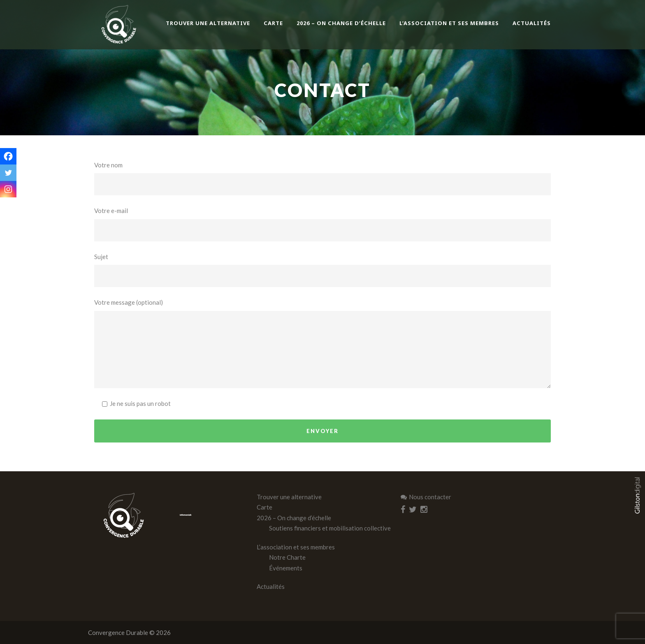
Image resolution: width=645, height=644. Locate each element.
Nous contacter (426, 497)
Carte (273, 23)
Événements (286, 568)
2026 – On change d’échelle (341, 23)
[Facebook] (8, 156)
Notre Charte (287, 557)
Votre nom (322, 178)
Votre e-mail (322, 224)
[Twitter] (8, 173)
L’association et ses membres (449, 23)
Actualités (532, 23)
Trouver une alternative (208, 23)
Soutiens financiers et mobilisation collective (330, 528)
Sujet (322, 270)
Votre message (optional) (322, 343)
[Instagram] (8, 189)
